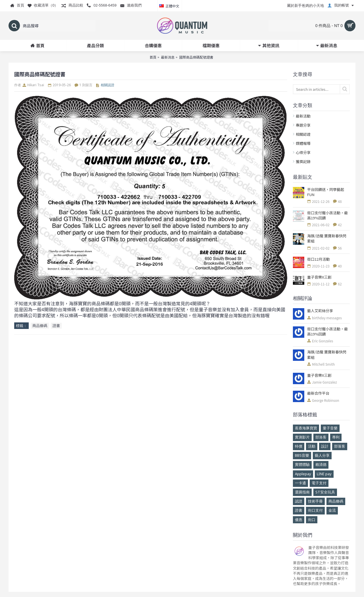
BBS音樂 (302, 455)
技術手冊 (315, 501)
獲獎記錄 (303, 161)
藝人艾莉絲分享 (320, 311)
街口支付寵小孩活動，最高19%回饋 (327, 215)
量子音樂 (330, 428)
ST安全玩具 (325, 492)
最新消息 (168, 57)
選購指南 (302, 492)
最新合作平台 (318, 393)
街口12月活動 (318, 259)
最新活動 (303, 116)
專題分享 (303, 125)
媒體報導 (303, 143)
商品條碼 (336, 501)
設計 (325, 446)
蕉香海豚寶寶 (306, 428)
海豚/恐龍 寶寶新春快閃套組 (327, 238)
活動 (312, 446)
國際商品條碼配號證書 (196, 57)
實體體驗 (302, 464)
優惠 (299, 520)
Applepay (303, 474)
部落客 (340, 446)
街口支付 (315, 510)
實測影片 (302, 437)
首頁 (153, 57)
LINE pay (324, 474)
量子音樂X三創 (319, 277)
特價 (299, 446)
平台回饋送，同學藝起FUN (326, 192)
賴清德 (321, 464)
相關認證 (303, 134)
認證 (299, 501)
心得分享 (303, 152)
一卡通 (300, 483)
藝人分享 (322, 455)
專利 (336, 437)
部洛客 (321, 437)
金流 (332, 510)
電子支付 (319, 483)
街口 (312, 520)
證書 (299, 510)
